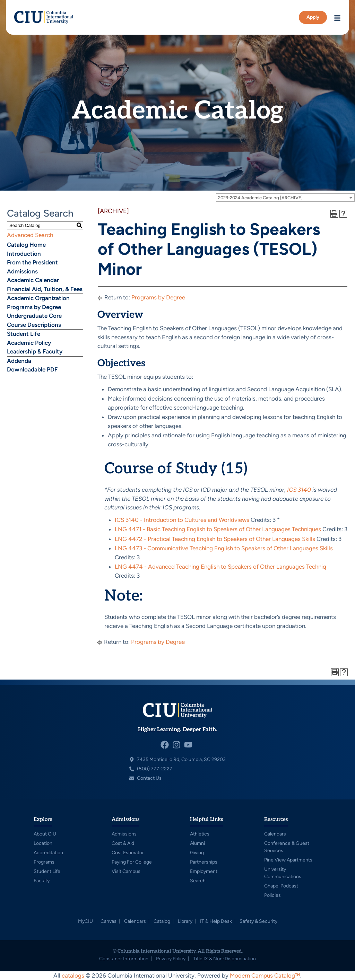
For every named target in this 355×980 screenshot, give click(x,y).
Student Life (24, 334)
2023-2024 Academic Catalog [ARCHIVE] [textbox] (260, 198)
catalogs (73, 975)
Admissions (22, 271)
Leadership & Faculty (35, 351)
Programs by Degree (34, 307)
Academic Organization (38, 298)
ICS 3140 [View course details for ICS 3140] (299, 490)
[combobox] (285, 198)
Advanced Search (30, 235)
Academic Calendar (33, 280)
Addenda (19, 361)
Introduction (24, 254)
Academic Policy (29, 343)
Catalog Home (26, 245)
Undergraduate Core (34, 316)
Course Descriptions (34, 325)
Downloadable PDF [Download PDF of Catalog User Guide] (32, 369)
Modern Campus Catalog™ (265, 975)
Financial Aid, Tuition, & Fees (45, 289)
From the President (32, 262)
